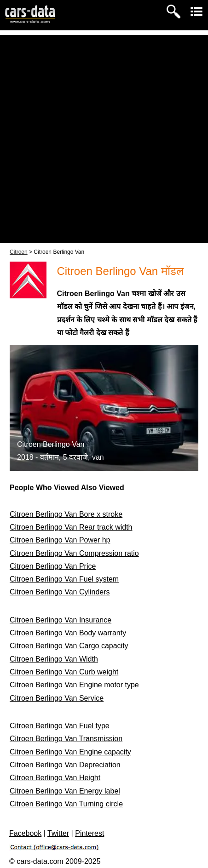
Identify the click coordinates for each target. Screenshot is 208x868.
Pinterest (90, 833)
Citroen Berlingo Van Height (55, 778)
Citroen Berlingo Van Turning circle (66, 804)
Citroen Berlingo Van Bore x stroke (66, 514)
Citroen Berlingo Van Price (53, 566)
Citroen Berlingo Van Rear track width (71, 527)
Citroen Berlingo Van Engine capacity (70, 752)
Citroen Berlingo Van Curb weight (64, 672)
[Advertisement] (104, 139)
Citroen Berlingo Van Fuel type (60, 726)
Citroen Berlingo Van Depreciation (65, 765)
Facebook (25, 833)
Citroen (19, 252)
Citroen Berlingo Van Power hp (60, 540)
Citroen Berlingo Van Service (57, 698)
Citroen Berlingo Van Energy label (65, 791)
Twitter (58, 833)
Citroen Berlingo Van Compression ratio (74, 553)
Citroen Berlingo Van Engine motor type (74, 685)
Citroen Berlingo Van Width (54, 659)
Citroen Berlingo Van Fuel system (64, 579)
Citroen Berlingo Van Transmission (66, 739)
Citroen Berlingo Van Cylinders (60, 592)
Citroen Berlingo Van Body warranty (68, 633)
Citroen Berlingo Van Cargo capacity (69, 646)
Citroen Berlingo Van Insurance (61, 620)
